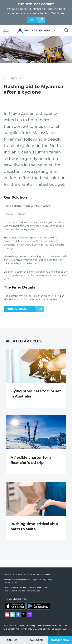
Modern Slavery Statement (17, 580)
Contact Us (9, 575)
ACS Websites (43, 575)
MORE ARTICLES (17, 309)
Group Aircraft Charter (39, 588)
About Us (21, 575)
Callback (36, 640)
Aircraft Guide (34, 591)
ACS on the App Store (15, 606)
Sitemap (31, 575)
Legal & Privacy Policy (42, 580)
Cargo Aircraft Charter (14, 591)
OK (32, 20)
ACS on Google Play (38, 606)
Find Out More (54, 13)
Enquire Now (60, 640)
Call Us (12, 640)
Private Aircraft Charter (15, 588)
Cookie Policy (10, 583)
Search (66, 30)
